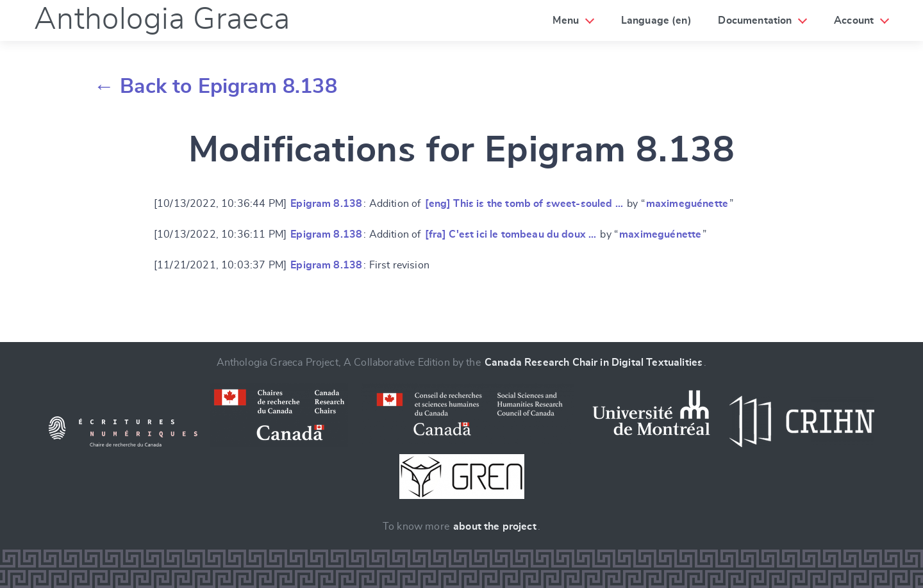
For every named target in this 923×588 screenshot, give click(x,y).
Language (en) (656, 20)
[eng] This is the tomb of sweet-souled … (524, 204)
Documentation (755, 20)
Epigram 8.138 (326, 204)
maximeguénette (687, 204)
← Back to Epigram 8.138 (215, 86)
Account (854, 20)
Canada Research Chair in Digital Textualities (594, 363)
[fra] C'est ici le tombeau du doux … (511, 234)
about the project (495, 527)
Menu (566, 20)
